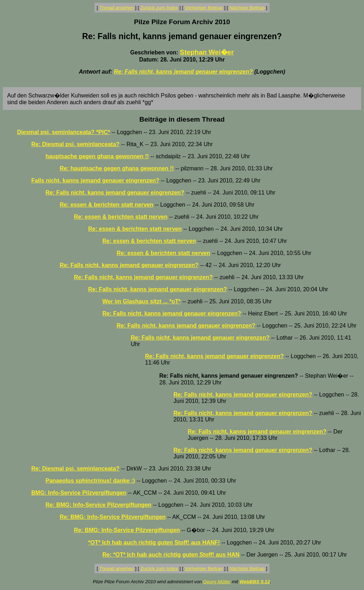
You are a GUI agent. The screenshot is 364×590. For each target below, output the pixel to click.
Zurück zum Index (159, 8)
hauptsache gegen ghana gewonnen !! (97, 156)
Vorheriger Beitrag (204, 8)
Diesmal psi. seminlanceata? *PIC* (63, 132)
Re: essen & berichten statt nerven (106, 205)
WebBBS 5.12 (255, 582)
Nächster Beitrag (247, 8)
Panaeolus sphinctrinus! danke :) (90, 481)
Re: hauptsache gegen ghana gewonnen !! (117, 168)
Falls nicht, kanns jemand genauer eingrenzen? (95, 180)
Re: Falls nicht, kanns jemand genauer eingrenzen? (183, 72)
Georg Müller (217, 582)
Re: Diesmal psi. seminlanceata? (75, 144)
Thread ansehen (116, 8)
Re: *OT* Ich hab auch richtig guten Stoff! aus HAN (171, 555)
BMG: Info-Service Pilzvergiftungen (79, 493)
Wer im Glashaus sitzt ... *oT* (141, 301)
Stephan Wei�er (207, 52)
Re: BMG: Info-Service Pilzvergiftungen (98, 505)
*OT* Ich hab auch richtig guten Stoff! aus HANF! (154, 543)
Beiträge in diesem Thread (182, 119)
